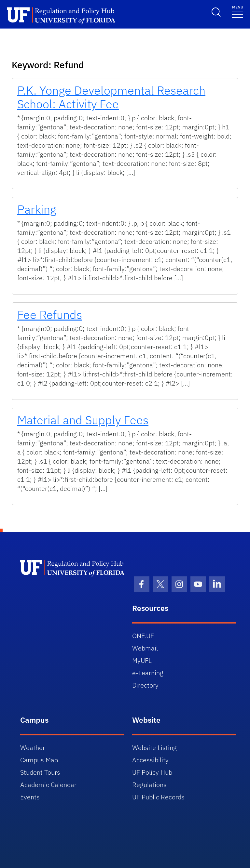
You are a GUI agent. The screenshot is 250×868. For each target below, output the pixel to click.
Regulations (149, 785)
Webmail (145, 648)
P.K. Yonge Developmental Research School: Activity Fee (111, 97)
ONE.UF (143, 636)
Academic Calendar (48, 785)
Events (30, 797)
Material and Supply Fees (83, 420)
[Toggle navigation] (238, 11)
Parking (37, 209)
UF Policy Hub (152, 772)
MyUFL (142, 660)
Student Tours (40, 772)
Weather (33, 748)
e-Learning (148, 673)
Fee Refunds (50, 315)
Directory (145, 685)
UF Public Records (158, 797)
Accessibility (150, 760)
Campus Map (39, 760)
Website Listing (154, 748)
